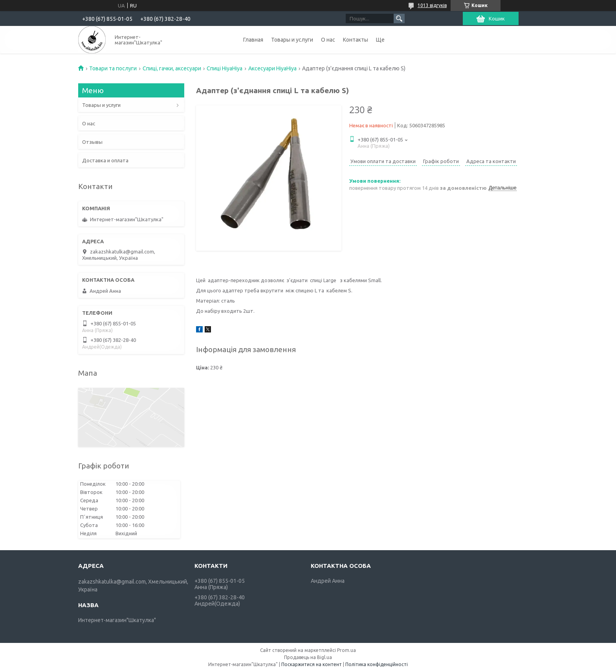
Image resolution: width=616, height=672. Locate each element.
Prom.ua (346, 650)
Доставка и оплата (105, 160)
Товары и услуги (292, 40)
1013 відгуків (432, 5)
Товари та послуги (113, 68)
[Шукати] (399, 18)
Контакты (356, 40)
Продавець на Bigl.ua (308, 657)
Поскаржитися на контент (312, 664)
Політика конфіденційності (377, 664)
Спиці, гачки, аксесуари (172, 68)
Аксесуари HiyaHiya (272, 68)
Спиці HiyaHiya (225, 68)
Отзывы (92, 142)
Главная (253, 40)
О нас (328, 40)
